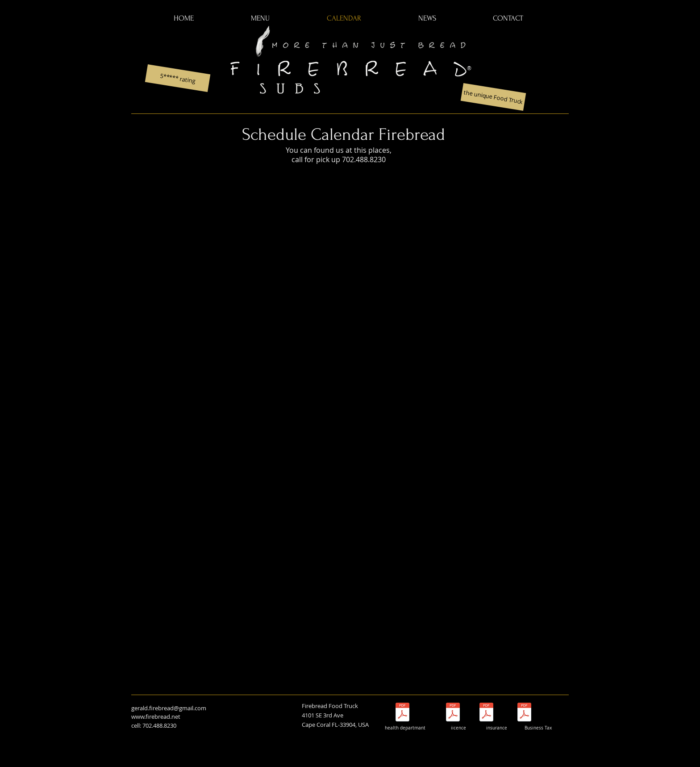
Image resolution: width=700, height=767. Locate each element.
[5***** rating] (178, 78)
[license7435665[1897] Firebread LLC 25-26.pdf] (453, 713)
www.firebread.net (156, 717)
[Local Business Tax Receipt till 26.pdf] (524, 713)
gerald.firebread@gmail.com (169, 708)
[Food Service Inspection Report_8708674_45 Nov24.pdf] (402, 713)
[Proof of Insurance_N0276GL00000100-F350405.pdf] (486, 713)
